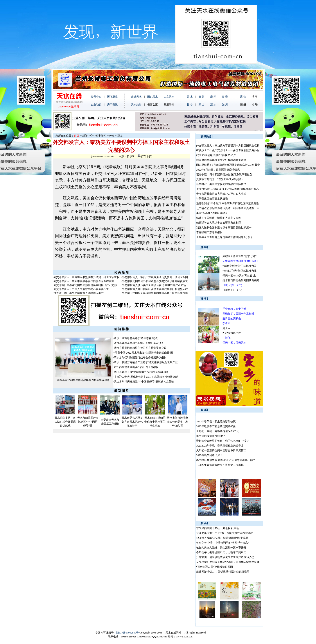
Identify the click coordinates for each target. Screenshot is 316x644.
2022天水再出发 (232, 333)
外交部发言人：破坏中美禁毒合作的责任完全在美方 (84, 281)
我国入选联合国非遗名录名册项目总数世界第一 (224, 228)
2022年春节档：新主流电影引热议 (216, 422)
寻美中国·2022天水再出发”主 (239, 276)
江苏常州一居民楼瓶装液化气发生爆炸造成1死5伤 (225, 557)
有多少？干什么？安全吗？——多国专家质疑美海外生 (228, 150)
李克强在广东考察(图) (209, 232)
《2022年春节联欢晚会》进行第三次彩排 (220, 465)
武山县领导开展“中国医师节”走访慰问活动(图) (141, 372)
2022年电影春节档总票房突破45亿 (216, 426)
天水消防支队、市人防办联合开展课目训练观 (65, 422)
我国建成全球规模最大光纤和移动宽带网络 (221, 160)
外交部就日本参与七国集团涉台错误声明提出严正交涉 (85, 285)
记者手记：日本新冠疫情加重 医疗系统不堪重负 (224, 174)
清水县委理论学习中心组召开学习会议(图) (138, 343)
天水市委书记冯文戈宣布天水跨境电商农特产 (132, 422)
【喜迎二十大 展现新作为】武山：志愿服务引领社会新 (146, 377)
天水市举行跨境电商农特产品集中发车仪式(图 (178, 422)
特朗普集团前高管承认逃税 (212, 199)
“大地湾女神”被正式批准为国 (240, 266)
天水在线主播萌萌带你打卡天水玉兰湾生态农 (155, 422)
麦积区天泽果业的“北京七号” (240, 256)
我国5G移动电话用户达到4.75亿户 (216, 155)
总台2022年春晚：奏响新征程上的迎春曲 (220, 446)
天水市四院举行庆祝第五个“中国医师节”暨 (88, 422)
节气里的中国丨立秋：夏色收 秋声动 (218, 528)
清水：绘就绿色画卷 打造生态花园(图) (136, 338)
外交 (112, 136)
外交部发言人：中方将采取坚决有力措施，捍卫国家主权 (86, 277)
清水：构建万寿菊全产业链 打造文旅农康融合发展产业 (146, 362)
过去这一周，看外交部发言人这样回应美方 (79, 293)
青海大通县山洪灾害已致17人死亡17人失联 (221, 194)
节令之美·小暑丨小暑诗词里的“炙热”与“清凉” (223, 543)
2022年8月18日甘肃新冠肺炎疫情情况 (218, 170)
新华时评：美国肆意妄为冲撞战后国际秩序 (221, 184)
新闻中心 (88, 136)
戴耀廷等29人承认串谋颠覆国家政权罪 (219, 223)
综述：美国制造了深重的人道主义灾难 (219, 218)
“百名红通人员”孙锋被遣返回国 (215, 567)
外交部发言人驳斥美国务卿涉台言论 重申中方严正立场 (154, 285)
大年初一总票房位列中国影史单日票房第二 (221, 450)
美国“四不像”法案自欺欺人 (212, 213)
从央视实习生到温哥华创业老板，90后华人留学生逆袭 (228, 562)
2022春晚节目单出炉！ (209, 455)
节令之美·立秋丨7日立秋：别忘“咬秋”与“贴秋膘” (224, 533)
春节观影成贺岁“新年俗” (211, 436)
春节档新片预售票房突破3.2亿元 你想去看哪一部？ (226, 460)
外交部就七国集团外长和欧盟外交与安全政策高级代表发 (155, 281)
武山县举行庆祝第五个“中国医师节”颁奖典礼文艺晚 (144, 382)
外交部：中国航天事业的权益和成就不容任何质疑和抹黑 (155, 293)
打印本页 (144, 157)
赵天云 (226, 328)
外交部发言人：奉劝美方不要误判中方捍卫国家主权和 (228, 146)
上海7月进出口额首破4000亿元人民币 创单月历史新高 (227, 189)
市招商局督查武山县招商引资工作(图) (136, 367)
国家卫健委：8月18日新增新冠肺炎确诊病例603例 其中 (228, 165)
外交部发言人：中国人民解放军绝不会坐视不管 (81, 289)
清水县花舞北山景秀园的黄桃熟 (241, 280)
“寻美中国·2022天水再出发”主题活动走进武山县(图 (144, 353)
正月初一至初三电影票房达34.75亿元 (218, 431)
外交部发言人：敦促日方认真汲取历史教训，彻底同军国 (155, 277)
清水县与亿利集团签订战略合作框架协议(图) (83, 380)
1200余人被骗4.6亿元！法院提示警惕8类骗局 (222, 538)
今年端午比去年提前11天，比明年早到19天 (221, 552)
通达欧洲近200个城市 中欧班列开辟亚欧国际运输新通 (227, 203)
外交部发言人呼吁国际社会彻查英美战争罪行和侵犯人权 (155, 289)
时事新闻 (101, 136)
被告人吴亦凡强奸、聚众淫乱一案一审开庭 (221, 548)
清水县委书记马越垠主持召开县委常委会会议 (140, 348)
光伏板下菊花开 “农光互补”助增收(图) (219, 179)
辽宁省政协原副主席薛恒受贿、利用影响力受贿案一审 (228, 208)
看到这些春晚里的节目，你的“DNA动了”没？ (223, 441)
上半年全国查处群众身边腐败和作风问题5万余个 (224, 237)
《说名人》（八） (233, 290)
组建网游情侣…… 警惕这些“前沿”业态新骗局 (223, 572)
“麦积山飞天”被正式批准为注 (240, 271)
